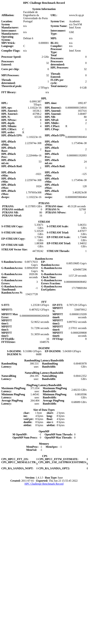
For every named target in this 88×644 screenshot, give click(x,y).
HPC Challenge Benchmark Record (44, 484)
